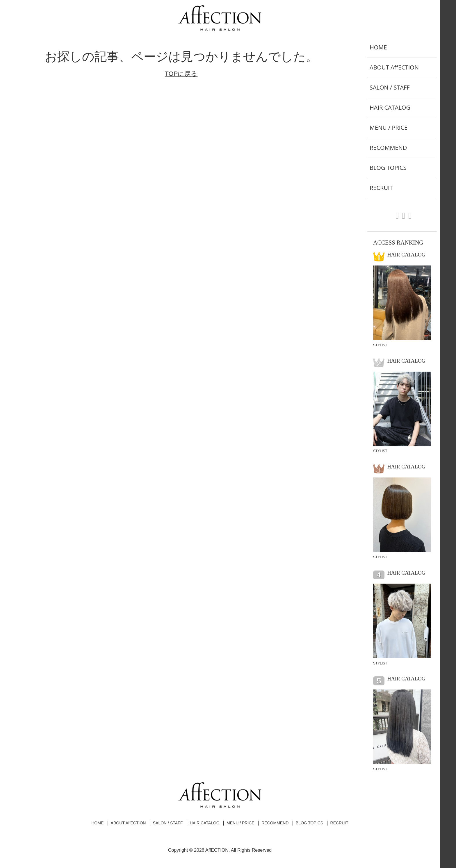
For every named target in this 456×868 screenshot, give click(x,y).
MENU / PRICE (389, 128)
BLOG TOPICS (388, 168)
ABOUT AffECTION (394, 67)
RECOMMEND (388, 148)
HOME (378, 47)
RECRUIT (381, 188)
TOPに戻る (181, 74)
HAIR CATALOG (390, 107)
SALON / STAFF (390, 87)
